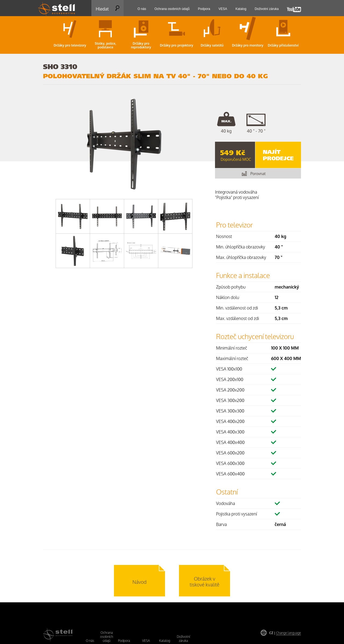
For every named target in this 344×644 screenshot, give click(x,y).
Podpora (124, 641)
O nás (90, 641)
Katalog (165, 641)
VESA (146, 641)
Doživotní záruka (183, 639)
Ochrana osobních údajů (107, 637)
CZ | (285, 633)
